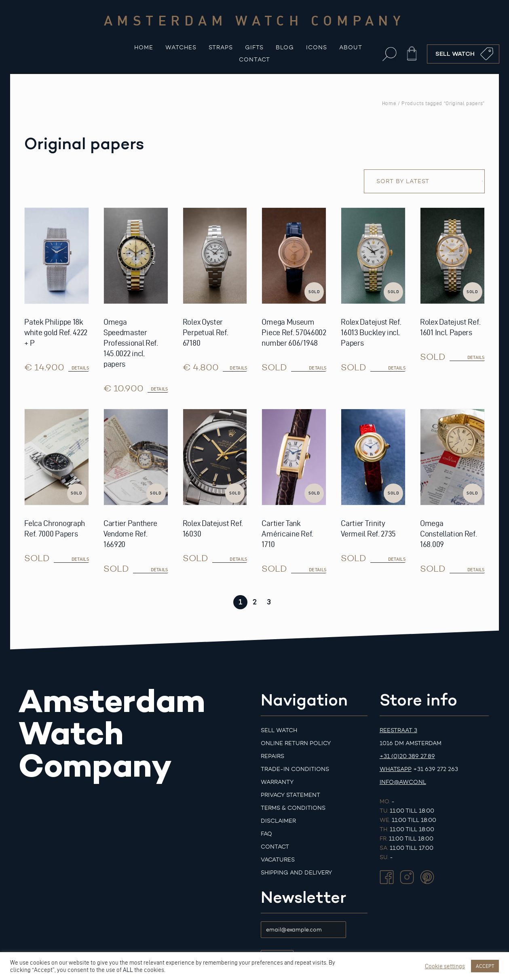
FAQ (266, 834)
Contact (254, 60)
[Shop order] (424, 181)
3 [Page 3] (269, 602)
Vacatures (278, 860)
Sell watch (279, 730)
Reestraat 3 (398, 730)
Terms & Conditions (293, 808)
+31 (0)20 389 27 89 (407, 756)
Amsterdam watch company (255, 20)
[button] (390, 54)
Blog (285, 48)
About (351, 48)
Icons (317, 48)
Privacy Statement (290, 795)
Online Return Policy (296, 743)
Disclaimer (278, 821)
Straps (221, 48)
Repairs (272, 756)
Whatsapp (396, 769)
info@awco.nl (403, 782)
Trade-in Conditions (295, 769)
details (318, 368)
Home (144, 48)
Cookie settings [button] (445, 966)
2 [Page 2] (255, 602)
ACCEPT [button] (485, 966)
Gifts (254, 48)
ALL (128, 970)
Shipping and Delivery (296, 873)
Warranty (277, 782)
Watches (181, 48)
